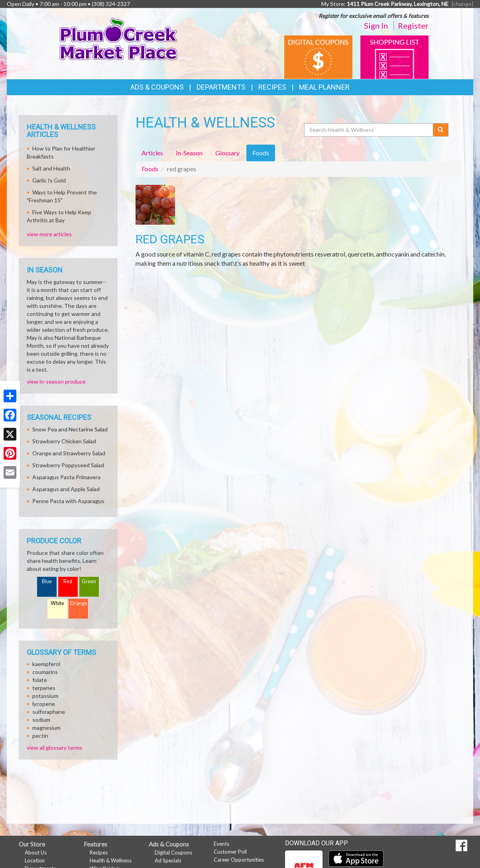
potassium (45, 696)
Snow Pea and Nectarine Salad (70, 429)
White (57, 603)
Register (413, 25)
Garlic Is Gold (49, 180)
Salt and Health (51, 168)
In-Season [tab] (189, 153)
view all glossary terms (55, 747)
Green (89, 581)
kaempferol (46, 664)
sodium (41, 720)
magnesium (46, 728)
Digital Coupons (173, 852)
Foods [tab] (261, 153)
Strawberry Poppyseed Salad (68, 465)
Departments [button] (221, 87)
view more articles (49, 234)
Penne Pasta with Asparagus (68, 501)
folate (40, 680)
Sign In (376, 25)
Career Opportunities (239, 860)
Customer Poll (230, 852)
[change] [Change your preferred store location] (462, 4)
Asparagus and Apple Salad (66, 489)
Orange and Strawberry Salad (69, 453)
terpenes (44, 688)
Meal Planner (324, 87)
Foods (150, 169)
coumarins (45, 672)
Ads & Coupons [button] (157, 87)
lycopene (44, 704)
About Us (36, 852)
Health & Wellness (111, 860)
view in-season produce (56, 381)
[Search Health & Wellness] (369, 130)
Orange (79, 603)
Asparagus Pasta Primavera (66, 477)
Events (221, 844)
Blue (47, 581)
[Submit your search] (441, 130)
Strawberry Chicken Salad (64, 441)
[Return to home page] (119, 38)
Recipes (272, 87)
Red (68, 581)
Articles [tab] (152, 153)
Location (35, 860)
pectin (40, 736)
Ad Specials (168, 860)
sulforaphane (49, 712)
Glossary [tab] (227, 153)
